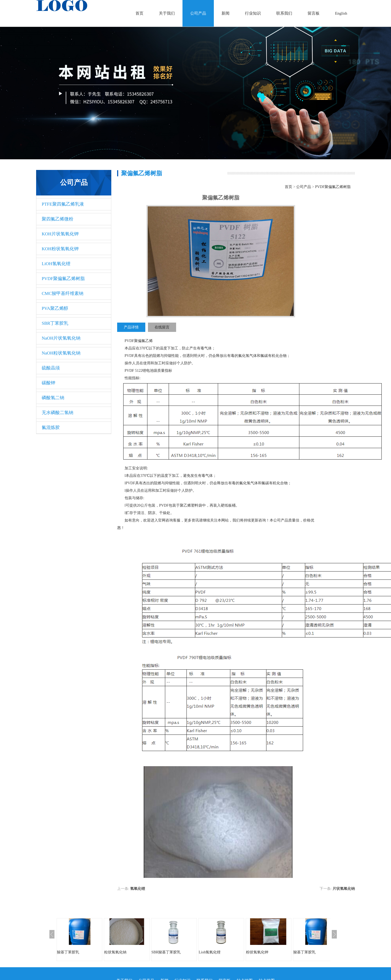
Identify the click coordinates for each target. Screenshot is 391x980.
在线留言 (162, 327)
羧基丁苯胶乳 (68, 952)
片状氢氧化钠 (344, 889)
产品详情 (131, 327)
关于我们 (167, 13)
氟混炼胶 (51, 428)
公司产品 (198, 13)
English (341, 13)
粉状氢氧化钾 (257, 952)
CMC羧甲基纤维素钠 (63, 293)
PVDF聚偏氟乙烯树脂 (63, 279)
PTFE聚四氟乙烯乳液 (63, 204)
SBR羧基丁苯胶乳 (166, 952)
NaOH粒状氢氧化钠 (61, 353)
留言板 (314, 13)
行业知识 (253, 13)
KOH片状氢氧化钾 (60, 234)
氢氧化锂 (138, 889)
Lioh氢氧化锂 (210, 952)
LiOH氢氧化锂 (56, 264)
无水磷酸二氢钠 (58, 413)
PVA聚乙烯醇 (55, 308)
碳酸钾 (48, 383)
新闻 (226, 13)
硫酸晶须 (51, 368)
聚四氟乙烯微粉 (58, 219)
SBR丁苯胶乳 (55, 323)
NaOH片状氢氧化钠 (61, 338)
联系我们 (284, 13)
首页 (139, 13)
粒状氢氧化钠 (115, 952)
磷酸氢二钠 (53, 398)
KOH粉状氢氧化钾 (60, 249)
